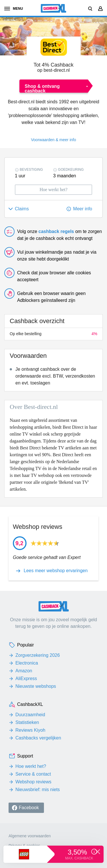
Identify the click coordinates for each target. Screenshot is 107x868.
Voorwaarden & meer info (54, 140)
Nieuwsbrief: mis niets (38, 790)
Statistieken (27, 722)
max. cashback (79, 858)
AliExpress (26, 678)
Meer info (83, 209)
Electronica (27, 663)
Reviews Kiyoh (30, 730)
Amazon (24, 671)
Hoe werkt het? (31, 766)
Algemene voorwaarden (30, 836)
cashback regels (56, 231)
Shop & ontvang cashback (42, 88)
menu (14, 9)
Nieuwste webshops (36, 686)
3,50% (78, 852)
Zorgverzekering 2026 (38, 655)
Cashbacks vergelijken (38, 738)
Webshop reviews (33, 782)
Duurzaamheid (30, 715)
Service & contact (33, 774)
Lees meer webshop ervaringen (56, 571)
